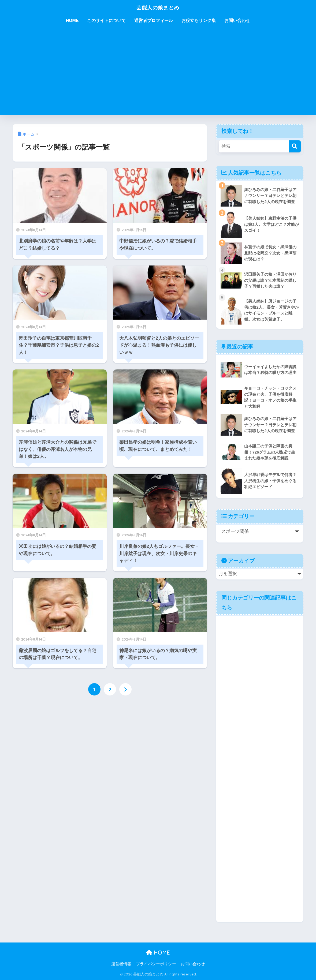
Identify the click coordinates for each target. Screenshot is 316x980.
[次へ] (125, 689)
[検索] (295, 146)
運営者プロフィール (154, 20)
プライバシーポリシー (156, 964)
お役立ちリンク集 (199, 20)
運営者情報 (121, 964)
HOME (72, 20)
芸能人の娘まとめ (158, 7)
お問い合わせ (237, 20)
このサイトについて (106, 20)
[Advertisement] (158, 75)
